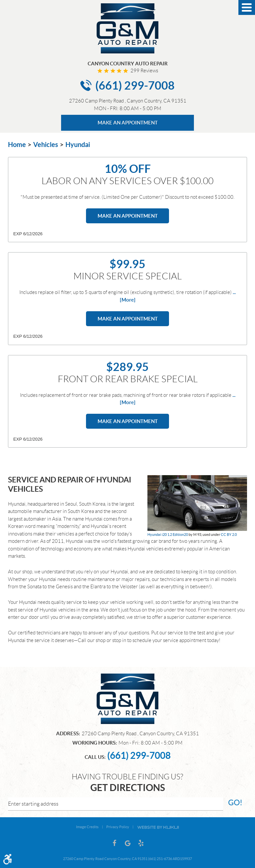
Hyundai (78, 145)
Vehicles (46, 145)
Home (17, 145)
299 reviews (144, 71)
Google (127, 843)
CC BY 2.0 (229, 535)
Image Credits (87, 827)
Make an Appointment (128, 216)
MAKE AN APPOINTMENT (128, 123)
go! (235, 803)
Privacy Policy (118, 827)
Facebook (114, 843)
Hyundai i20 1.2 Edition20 (168, 535)
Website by (158, 827)
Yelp (141, 843)
